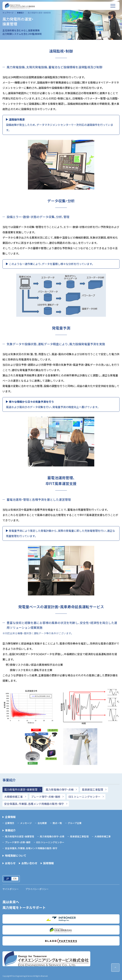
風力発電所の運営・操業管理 (21, 789)
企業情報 (10, 817)
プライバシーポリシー (37, 889)
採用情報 (48, 863)
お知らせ (10, 863)
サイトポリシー (11, 889)
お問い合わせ (29, 863)
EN (15, 879)
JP (7, 879)
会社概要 (42, 823)
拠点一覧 (57, 823)
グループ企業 (75, 823)
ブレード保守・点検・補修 (46, 797)
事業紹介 (21, 13)
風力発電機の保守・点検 (60, 789)
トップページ (8, 13)
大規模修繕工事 (13, 797)
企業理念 (10, 823)
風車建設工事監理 (92, 789)
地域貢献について (16, 855)
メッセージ (26, 823)
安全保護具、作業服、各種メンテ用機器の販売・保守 (34, 804)
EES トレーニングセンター (84, 797)
